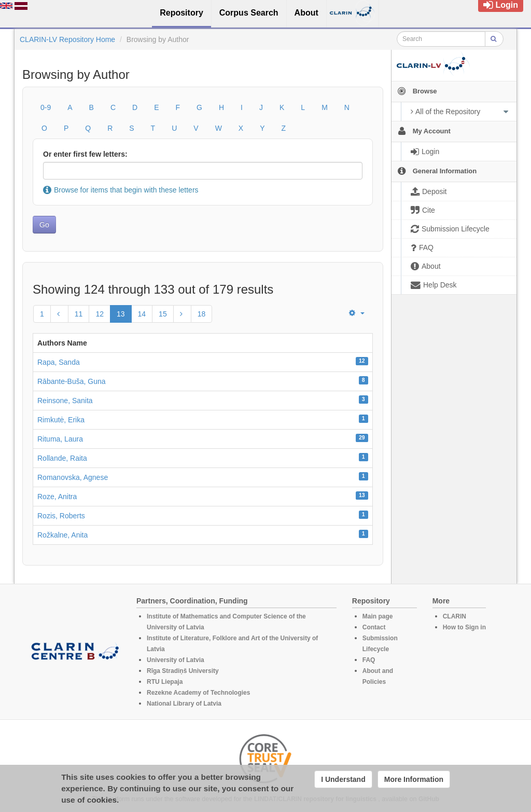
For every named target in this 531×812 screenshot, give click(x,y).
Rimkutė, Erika (61, 420)
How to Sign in (464, 627)
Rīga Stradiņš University (183, 671)
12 (100, 314)
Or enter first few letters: (85, 154)
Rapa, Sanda (59, 362)
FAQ (369, 660)
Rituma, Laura (60, 439)
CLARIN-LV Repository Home (67, 39)
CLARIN (455, 616)
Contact (374, 627)
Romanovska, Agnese (73, 477)
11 (79, 314)
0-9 (46, 107)
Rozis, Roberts (61, 516)
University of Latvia (176, 660)
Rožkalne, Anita (62, 535)
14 (142, 314)
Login (501, 5)
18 (202, 314)
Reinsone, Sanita (65, 401)
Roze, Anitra (57, 497)
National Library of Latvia (184, 704)
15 (163, 314)
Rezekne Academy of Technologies (198, 693)
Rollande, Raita (62, 458)
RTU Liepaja (165, 682)
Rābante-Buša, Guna (72, 381)
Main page (378, 616)
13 (121, 314)
